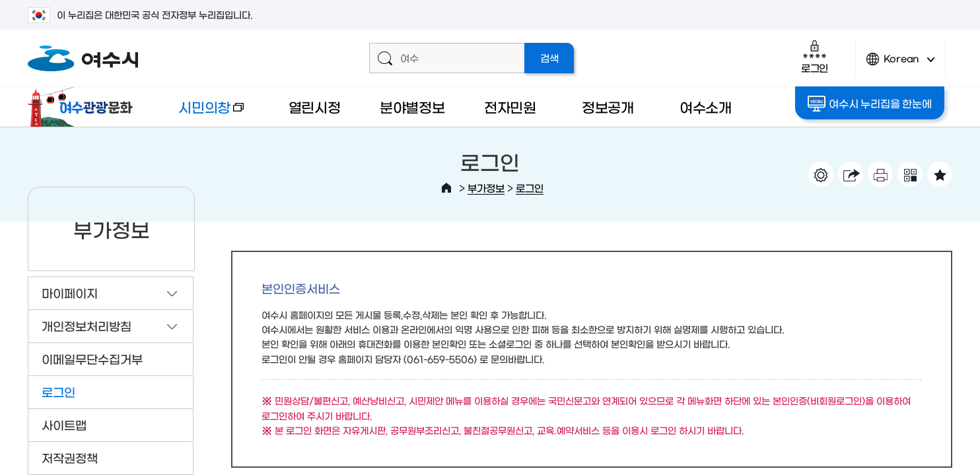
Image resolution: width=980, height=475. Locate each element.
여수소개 (706, 107)
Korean (901, 64)
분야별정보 (412, 107)
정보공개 (608, 107)
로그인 (815, 56)
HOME (446, 188)
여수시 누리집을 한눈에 (871, 104)
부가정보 (486, 188)
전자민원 (510, 107)
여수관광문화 (84, 107)
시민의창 (200, 113)
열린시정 (315, 107)
